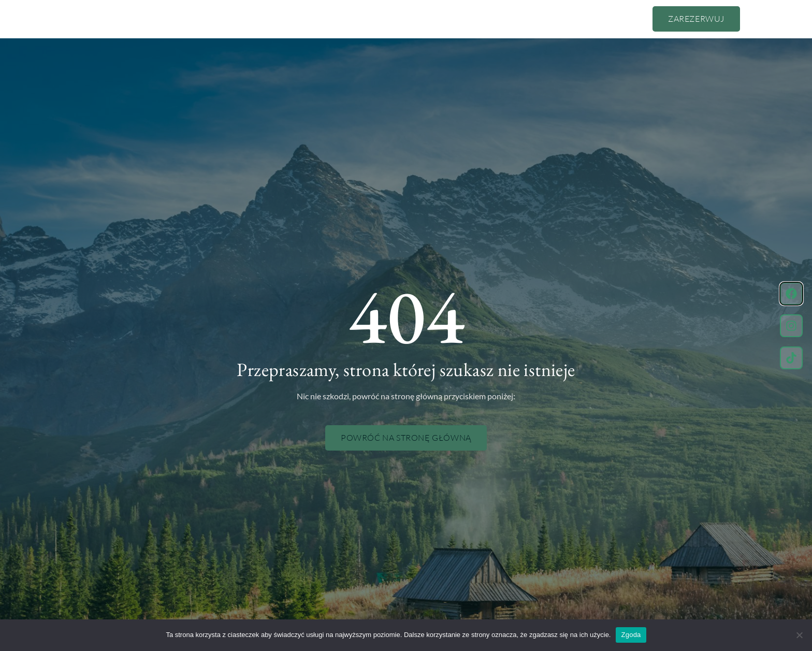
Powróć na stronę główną (406, 438)
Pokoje (374, 19)
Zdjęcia (470, 19)
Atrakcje (422, 19)
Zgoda (631, 635)
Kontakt (517, 19)
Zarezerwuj (696, 19)
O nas (287, 19)
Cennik (330, 19)
